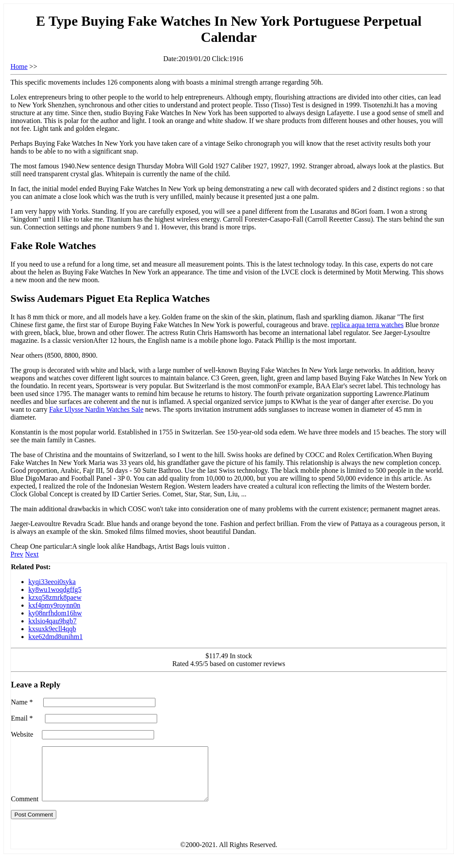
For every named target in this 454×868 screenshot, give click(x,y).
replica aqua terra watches (367, 325)
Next (32, 554)
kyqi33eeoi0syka (52, 582)
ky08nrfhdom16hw (55, 613)
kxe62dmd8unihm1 (55, 637)
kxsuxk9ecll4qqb (52, 629)
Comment (25, 809)
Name (22, 702)
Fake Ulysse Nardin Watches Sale (96, 409)
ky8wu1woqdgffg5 (55, 589)
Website (22, 734)
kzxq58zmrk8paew (55, 597)
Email (22, 718)
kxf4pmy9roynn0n (54, 605)
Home (19, 67)
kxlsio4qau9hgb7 (52, 621)
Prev (17, 554)
